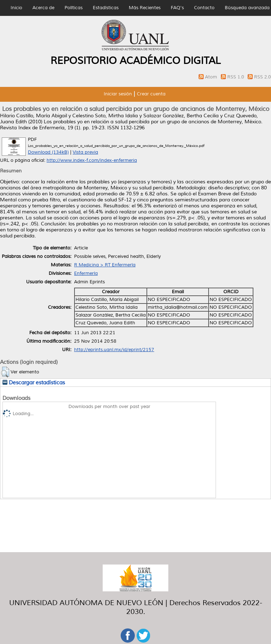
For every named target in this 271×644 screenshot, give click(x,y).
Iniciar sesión (118, 94)
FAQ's (177, 8)
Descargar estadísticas (34, 383)
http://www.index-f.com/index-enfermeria (92, 160)
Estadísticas (106, 8)
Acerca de (43, 8)
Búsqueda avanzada (247, 8)
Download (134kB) (48, 152)
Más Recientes (145, 8)
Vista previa (85, 152)
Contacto (204, 8)
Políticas (74, 8)
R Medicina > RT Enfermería (105, 265)
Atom (212, 77)
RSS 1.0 (236, 77)
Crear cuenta (151, 94)
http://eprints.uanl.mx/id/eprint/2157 (114, 350)
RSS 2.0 (263, 77)
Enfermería (86, 273)
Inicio (16, 8)
